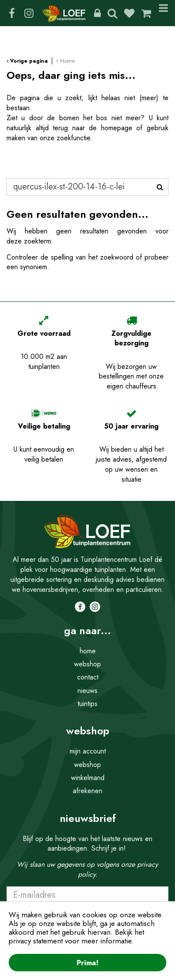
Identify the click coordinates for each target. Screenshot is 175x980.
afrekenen (87, 791)
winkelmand (88, 778)
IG (29, 13)
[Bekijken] (146, 13)
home (88, 651)
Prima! (87, 963)
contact (88, 677)
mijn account (88, 751)
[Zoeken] (87, 187)
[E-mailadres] (87, 895)
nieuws (87, 691)
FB (12, 13)
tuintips (87, 704)
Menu (163, 13)
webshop (87, 664)
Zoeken (112, 13)
